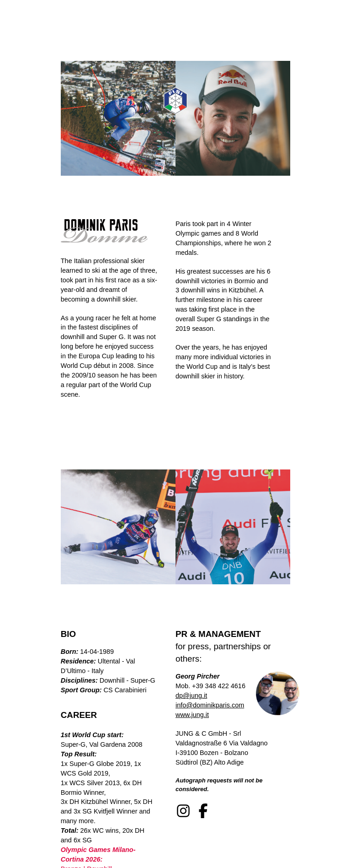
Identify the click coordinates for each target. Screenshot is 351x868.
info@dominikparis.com (210, 705)
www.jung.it (192, 715)
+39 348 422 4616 (219, 686)
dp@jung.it (191, 695)
